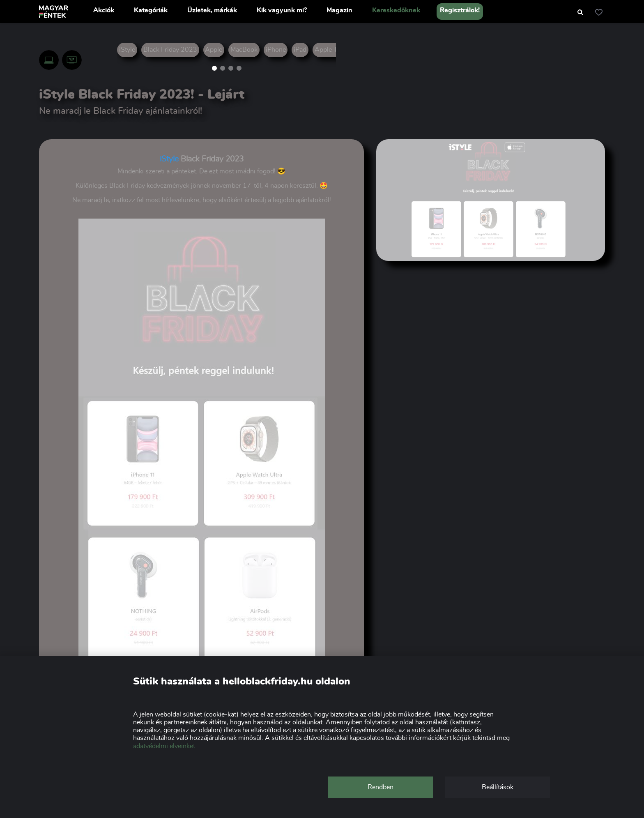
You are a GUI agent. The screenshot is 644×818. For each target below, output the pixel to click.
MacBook (244, 50)
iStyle (127, 50)
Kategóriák (151, 10)
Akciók (104, 10)
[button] (214, 68)
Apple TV (328, 50)
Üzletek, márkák (212, 10)
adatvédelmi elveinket (164, 746)
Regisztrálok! (460, 10)
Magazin (339, 10)
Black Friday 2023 (170, 50)
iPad (300, 50)
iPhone (276, 50)
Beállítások (498, 787)
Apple (214, 50)
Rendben (381, 787)
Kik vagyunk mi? (282, 10)
